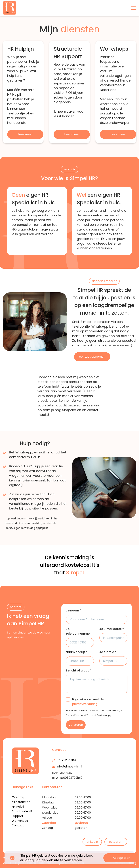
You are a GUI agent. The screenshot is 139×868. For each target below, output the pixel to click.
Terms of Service (96, 715)
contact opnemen (92, 357)
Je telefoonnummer (78, 631)
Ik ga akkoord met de (88, 702)
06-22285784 (66, 760)
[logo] (10, 8)
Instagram (116, 842)
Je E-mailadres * (112, 629)
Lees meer (25, 134)
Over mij (18, 797)
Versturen (76, 725)
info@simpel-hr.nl (69, 766)
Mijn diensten (21, 802)
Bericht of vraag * (79, 670)
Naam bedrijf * (76, 652)
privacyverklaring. (85, 704)
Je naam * (73, 610)
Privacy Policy (73, 715)
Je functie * (108, 652)
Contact (18, 825)
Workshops (20, 821)
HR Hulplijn (19, 807)
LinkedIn (92, 842)
